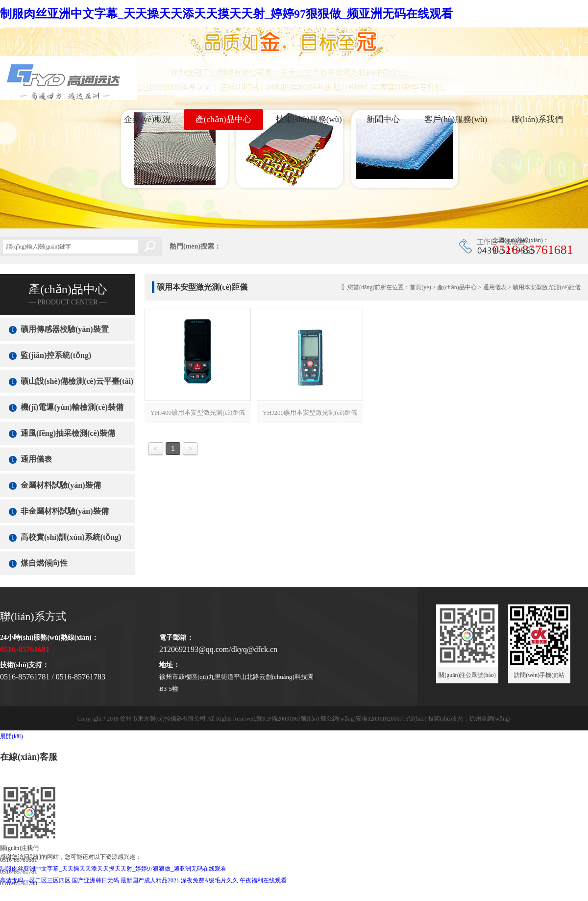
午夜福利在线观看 (263, 880)
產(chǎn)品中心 (223, 119)
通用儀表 (495, 287)
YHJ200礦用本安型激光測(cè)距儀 (310, 413)
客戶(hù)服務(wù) (456, 119)
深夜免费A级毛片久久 (209, 880)
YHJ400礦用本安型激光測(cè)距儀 (198, 413)
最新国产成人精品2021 (150, 880)
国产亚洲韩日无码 (96, 880)
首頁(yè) (420, 287)
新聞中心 (383, 119)
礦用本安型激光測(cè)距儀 (547, 287)
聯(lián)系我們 (537, 119)
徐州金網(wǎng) (490, 719)
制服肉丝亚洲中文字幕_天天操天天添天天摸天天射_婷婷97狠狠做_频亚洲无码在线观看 (226, 14)
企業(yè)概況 (147, 119)
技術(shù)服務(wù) (309, 119)
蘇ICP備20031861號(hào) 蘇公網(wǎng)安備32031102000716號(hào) (342, 719)
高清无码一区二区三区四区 (35, 880)
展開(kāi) (12, 736)
